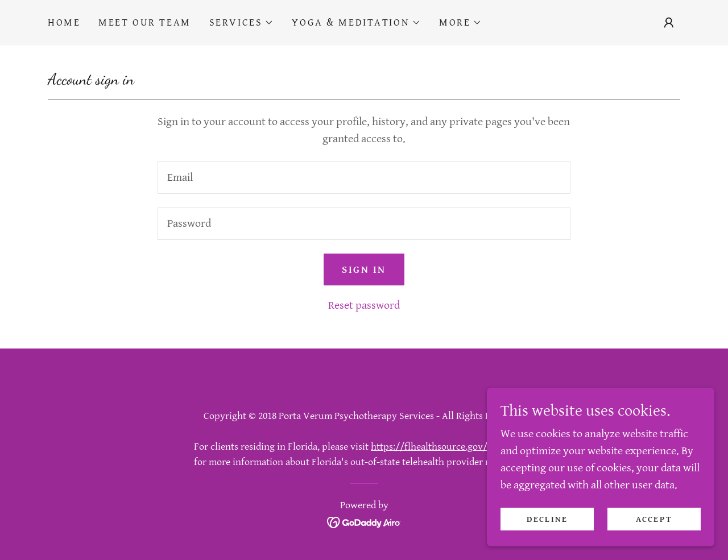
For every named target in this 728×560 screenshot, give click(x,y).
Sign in (364, 270)
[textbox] (364, 178)
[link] (364, 522)
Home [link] (64, 22)
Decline (547, 519)
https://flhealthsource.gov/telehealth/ (452, 447)
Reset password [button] (364, 306)
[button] (242, 23)
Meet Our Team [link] (144, 22)
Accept (654, 519)
